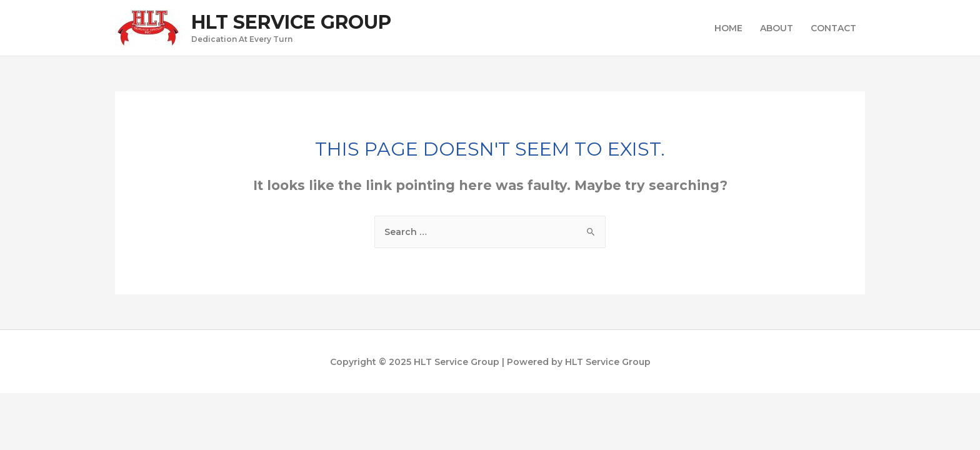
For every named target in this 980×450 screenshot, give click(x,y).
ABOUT (777, 28)
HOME (728, 28)
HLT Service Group (291, 22)
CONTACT (833, 28)
